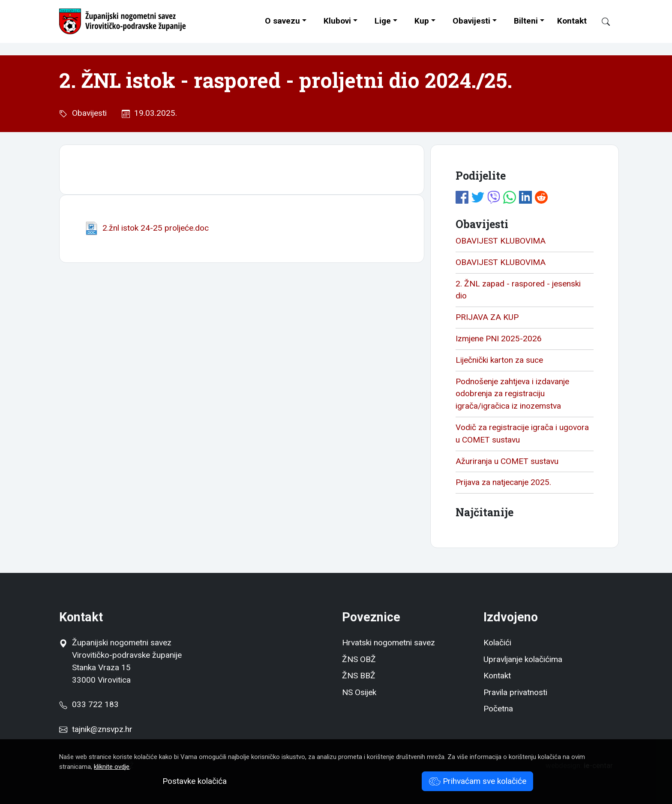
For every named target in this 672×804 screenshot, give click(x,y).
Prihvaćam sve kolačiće (478, 781)
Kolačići (497, 643)
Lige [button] (383, 21)
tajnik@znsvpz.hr (102, 729)
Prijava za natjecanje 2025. (503, 482)
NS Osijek (359, 692)
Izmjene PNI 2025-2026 (499, 339)
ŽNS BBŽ (359, 676)
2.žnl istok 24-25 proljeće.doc (147, 228)
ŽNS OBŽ (359, 659)
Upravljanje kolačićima (523, 659)
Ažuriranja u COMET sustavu (507, 461)
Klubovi (337, 21)
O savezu (282, 21)
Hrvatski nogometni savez (388, 643)
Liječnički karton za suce (499, 360)
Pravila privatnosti (515, 692)
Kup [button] (422, 21)
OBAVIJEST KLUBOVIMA (501, 241)
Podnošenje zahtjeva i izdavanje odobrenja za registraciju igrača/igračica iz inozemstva (512, 394)
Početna (498, 709)
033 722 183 (89, 704)
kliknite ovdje (112, 767)
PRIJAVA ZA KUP (487, 317)
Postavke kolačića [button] (195, 781)
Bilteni (526, 21)
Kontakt (572, 21)
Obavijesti (471, 21)
